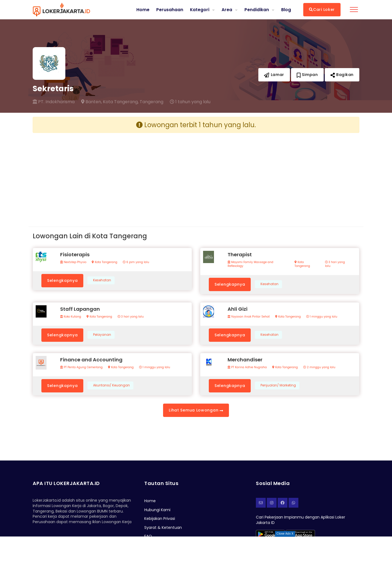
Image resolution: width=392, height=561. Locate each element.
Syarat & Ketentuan (163, 528)
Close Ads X (285, 534)
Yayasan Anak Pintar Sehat (249, 317)
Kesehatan (102, 280)
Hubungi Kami (157, 510)
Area (227, 9)
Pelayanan (102, 335)
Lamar (274, 75)
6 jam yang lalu (136, 262)
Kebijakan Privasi (160, 519)
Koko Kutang (71, 317)
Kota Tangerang (105, 262)
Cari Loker (322, 10)
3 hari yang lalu (335, 264)
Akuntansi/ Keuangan (111, 385)
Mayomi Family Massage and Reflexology (250, 264)
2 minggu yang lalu (319, 367)
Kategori (200, 9)
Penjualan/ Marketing (278, 385)
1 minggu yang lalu (322, 317)
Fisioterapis (75, 254)
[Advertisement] (112, 175)
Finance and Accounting (91, 360)
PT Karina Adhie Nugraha (247, 367)
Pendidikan (257, 9)
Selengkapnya (62, 280)
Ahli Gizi (238, 309)
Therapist (240, 254)
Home (143, 10)
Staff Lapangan (80, 309)
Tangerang (151, 102)
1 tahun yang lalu (190, 102)
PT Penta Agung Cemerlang (81, 367)
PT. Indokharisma (54, 102)
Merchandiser (245, 360)
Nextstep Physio (73, 262)
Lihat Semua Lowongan (196, 410)
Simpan (307, 75)
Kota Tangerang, (121, 102)
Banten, (91, 102)
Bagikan (342, 75)
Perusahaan (169, 10)
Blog (286, 10)
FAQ (148, 536)
